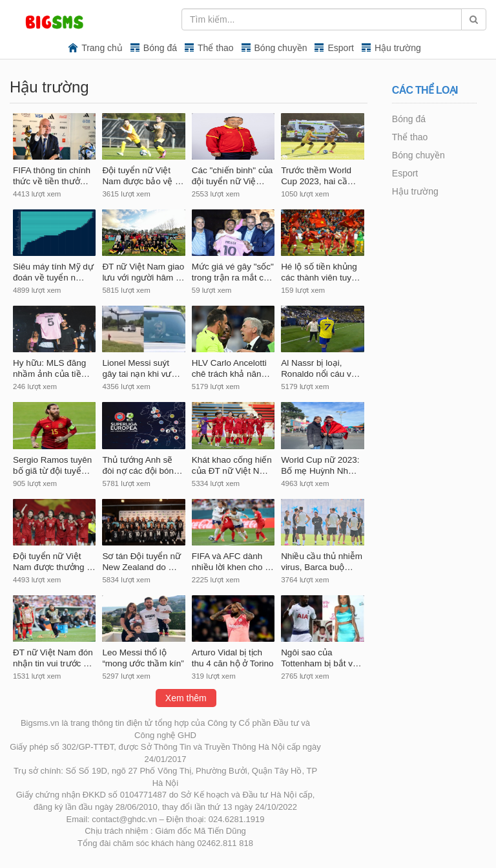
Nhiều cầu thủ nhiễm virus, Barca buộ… (322, 562)
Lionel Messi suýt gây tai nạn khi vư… (141, 368)
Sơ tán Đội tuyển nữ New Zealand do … (141, 562)
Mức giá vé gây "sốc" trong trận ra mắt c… (233, 272)
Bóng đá (160, 48)
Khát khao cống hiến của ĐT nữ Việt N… (232, 465)
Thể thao (215, 48)
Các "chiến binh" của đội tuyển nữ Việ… (232, 176)
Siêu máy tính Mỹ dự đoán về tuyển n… (53, 272)
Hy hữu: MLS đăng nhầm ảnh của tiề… (51, 368)
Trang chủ (102, 48)
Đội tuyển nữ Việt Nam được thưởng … (54, 562)
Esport (340, 48)
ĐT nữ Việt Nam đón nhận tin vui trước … (53, 658)
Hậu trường (398, 48)
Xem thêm (186, 698)
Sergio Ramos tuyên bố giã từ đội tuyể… (52, 465)
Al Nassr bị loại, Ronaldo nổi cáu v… (320, 368)
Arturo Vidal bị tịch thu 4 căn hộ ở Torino (233, 658)
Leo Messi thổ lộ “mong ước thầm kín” (143, 658)
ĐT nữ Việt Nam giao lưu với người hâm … (143, 272)
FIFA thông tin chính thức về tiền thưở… (52, 176)
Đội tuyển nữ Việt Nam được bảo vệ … (143, 176)
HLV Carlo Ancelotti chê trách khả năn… (231, 368)
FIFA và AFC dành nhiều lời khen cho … (233, 562)
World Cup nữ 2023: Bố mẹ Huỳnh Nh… (320, 465)
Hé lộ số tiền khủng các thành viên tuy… (320, 272)
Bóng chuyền (281, 48)
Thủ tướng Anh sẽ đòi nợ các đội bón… (142, 465)
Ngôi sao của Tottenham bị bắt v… (321, 658)
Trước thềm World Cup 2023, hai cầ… (318, 176)
